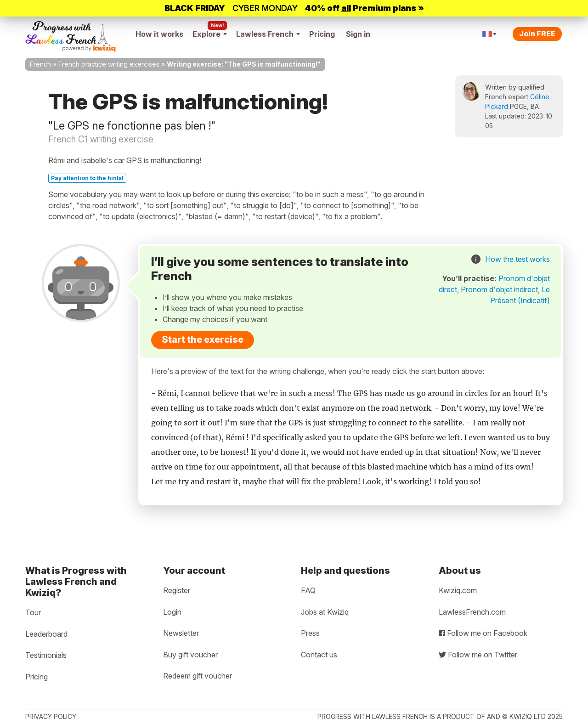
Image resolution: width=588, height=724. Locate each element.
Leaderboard (46, 634)
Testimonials (46, 655)
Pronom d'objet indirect (499, 289)
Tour (33, 612)
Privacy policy (51, 716)
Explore (210, 34)
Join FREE (537, 34)
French (40, 64)
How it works (159, 34)
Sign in (358, 34)
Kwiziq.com (458, 590)
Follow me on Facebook (483, 633)
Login (172, 612)
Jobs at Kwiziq (325, 612)
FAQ (308, 590)
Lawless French (268, 34)
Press (310, 633)
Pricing (322, 34)
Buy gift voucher (190, 655)
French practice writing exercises (109, 64)
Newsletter (181, 633)
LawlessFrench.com (472, 612)
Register (177, 590)
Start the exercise (203, 339)
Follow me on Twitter (478, 655)
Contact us (319, 655)
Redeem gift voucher (198, 676)
